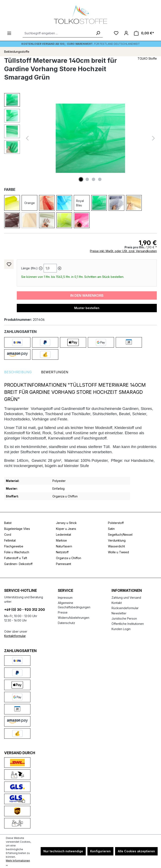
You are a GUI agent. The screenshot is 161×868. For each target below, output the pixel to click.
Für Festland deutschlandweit (81, 44)
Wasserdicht (116, 546)
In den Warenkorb (87, 295)
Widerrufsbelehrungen (74, 618)
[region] (80, 138)
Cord (8, 535)
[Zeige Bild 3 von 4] (93, 179)
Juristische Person (124, 618)
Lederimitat (64, 535)
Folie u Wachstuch (17, 552)
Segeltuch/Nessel (120, 535)
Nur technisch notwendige (63, 851)
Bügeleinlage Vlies (17, 529)
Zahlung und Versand (126, 598)
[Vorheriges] (27, 138)
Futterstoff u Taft (16, 558)
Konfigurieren (100, 851)
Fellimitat (10, 540)
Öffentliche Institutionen (128, 624)
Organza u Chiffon (69, 558)
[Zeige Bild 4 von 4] (100, 179)
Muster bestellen (87, 308)
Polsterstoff (116, 523)
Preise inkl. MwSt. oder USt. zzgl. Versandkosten (123, 251)
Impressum (65, 598)
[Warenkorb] (144, 33)
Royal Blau (80, 203)
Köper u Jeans (66, 529)
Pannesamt (64, 564)
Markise (61, 540)
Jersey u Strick (66, 523)
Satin (111, 529)
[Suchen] (98, 33)
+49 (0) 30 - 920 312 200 (25, 610)
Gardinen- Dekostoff (18, 564)
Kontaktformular (15, 636)
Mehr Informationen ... (18, 862)
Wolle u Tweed (118, 552)
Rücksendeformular (125, 608)
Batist (8, 523)
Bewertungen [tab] (55, 372)
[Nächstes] (153, 138)
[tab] (18, 372)
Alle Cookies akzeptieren (136, 851)
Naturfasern (64, 546)
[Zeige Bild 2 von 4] (87, 179)
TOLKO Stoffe (147, 58)
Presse (63, 612)
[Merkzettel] (116, 33)
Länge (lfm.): (30, 268)
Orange (30, 203)
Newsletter (119, 613)
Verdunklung (117, 540)
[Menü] (9, 33)
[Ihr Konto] (126, 33)
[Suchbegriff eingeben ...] (58, 33)
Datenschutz (66, 623)
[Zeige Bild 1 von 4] (81, 179)
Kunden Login (121, 629)
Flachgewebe (14, 546)
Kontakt (117, 603)
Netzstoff (62, 552)
